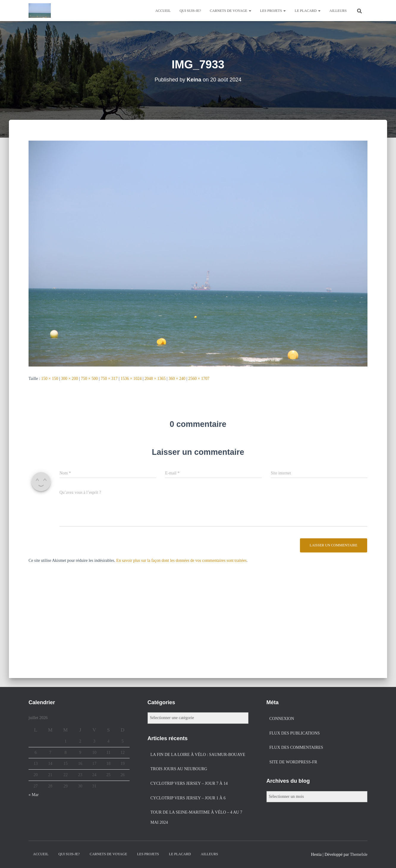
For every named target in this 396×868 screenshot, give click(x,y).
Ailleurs (338, 11)
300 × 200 (69, 379)
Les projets (273, 11)
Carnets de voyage (231, 11)
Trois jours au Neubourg (179, 769)
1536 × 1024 (131, 379)
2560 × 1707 (199, 379)
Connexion (282, 719)
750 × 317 (109, 379)
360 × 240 (177, 379)
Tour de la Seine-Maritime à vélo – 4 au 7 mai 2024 (196, 817)
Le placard (308, 11)
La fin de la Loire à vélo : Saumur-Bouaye (198, 755)
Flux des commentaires (296, 747)
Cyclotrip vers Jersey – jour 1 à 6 (188, 798)
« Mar (34, 795)
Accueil (163, 11)
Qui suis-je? (190, 11)
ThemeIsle (359, 854)
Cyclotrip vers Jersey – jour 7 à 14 (189, 783)
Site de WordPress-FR (293, 762)
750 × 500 (89, 379)
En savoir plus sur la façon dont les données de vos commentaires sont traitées (181, 560)
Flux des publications (295, 733)
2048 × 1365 (155, 379)
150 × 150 (50, 379)
